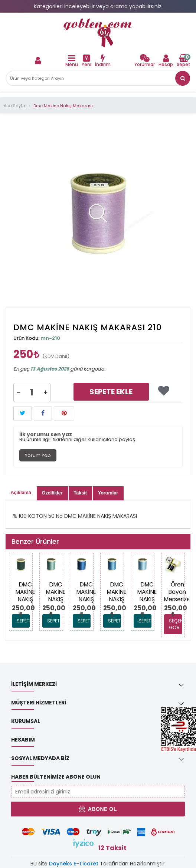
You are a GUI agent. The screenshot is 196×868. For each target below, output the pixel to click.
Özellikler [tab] (52, 493)
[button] (183, 78)
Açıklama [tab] (21, 493)
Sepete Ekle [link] (111, 392)
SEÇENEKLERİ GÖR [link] (175, 624)
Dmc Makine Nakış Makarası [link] (63, 106)
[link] (98, 33)
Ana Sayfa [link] (14, 106)
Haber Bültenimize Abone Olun (56, 777)
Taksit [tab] (80, 493)
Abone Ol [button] (98, 809)
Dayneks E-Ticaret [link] (74, 864)
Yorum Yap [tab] (38, 455)
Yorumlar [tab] (108, 493)
